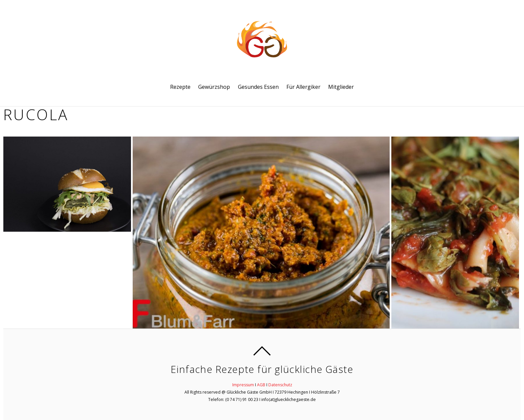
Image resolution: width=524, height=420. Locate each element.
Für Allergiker (303, 87)
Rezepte (180, 87)
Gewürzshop (214, 87)
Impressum (243, 385)
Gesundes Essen (258, 87)
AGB (261, 385)
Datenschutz (280, 385)
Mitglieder (341, 87)
